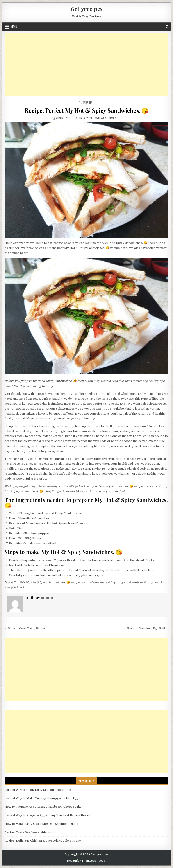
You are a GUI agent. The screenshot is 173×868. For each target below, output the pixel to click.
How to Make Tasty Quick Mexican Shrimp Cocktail (41, 824)
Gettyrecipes (87, 9)
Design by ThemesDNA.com (87, 861)
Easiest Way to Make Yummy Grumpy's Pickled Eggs (42, 798)
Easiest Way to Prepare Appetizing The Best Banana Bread (47, 815)
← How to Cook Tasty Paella (25, 628)
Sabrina (87, 103)
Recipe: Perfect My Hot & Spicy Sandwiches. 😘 (87, 110)
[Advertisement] (87, 65)
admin (60, 118)
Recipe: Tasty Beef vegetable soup (30, 832)
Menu (14, 27)
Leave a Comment (108, 118)
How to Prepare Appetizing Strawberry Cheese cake (43, 807)
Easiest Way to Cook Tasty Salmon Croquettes (38, 790)
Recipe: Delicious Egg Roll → (148, 628)
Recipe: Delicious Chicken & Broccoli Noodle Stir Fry (43, 841)
